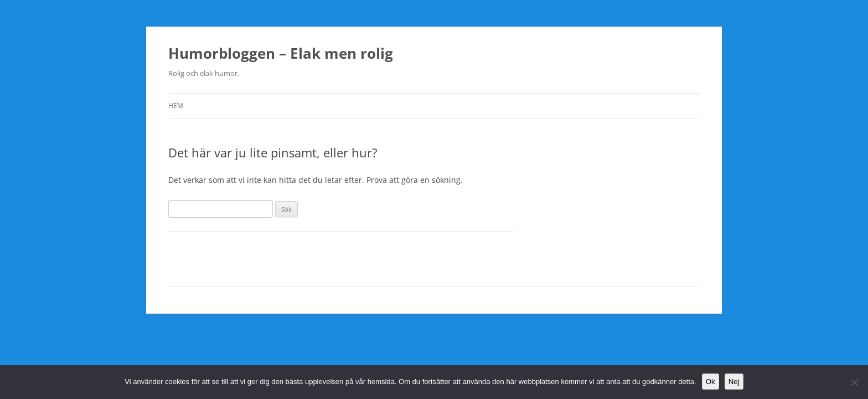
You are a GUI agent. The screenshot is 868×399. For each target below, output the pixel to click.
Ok (711, 382)
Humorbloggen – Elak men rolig (281, 53)
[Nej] (854, 382)
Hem (176, 106)
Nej (734, 382)
